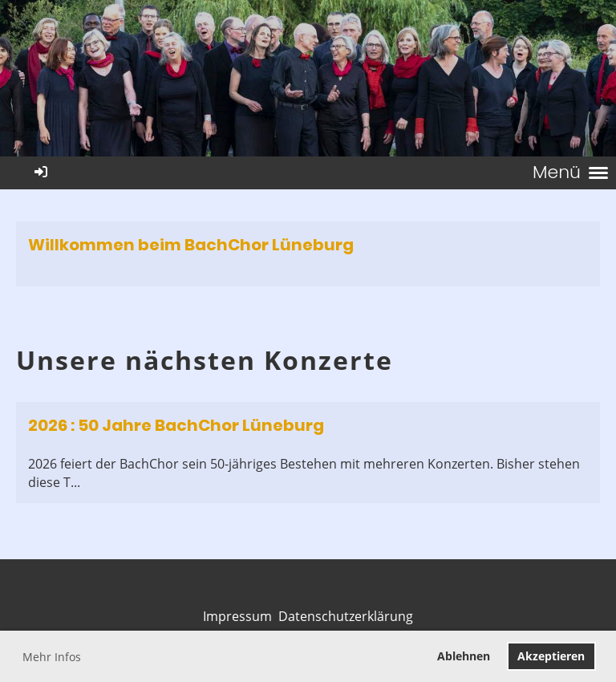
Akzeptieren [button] (551, 656)
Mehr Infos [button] (52, 657)
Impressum (237, 616)
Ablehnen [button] (464, 656)
